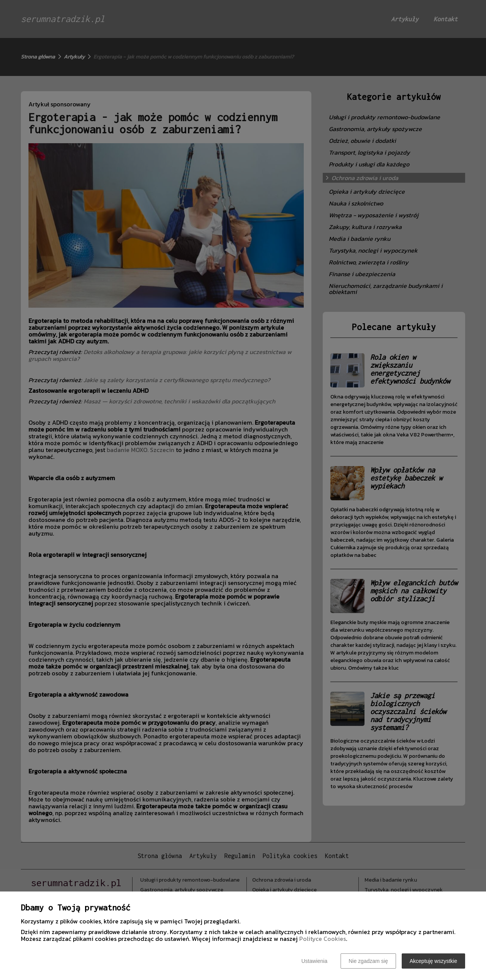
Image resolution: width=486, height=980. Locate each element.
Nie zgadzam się (368, 961)
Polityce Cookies (323, 939)
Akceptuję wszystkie (433, 961)
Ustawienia (314, 961)
